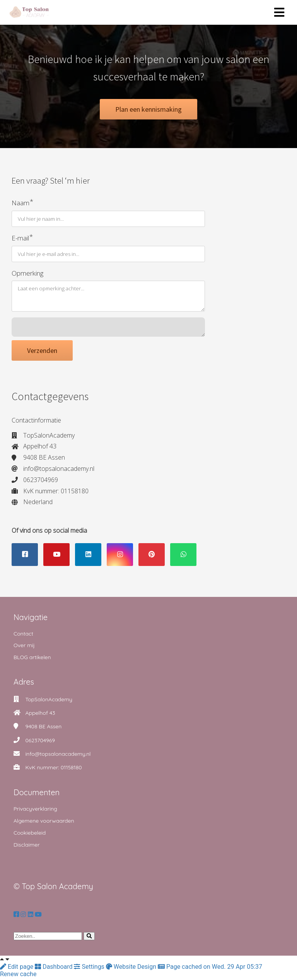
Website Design (132, 969)
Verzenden (42, 353)
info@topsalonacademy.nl (58, 756)
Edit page (17, 969)
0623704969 (40, 743)
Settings (90, 969)
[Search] (89, 938)
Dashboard (54, 969)
